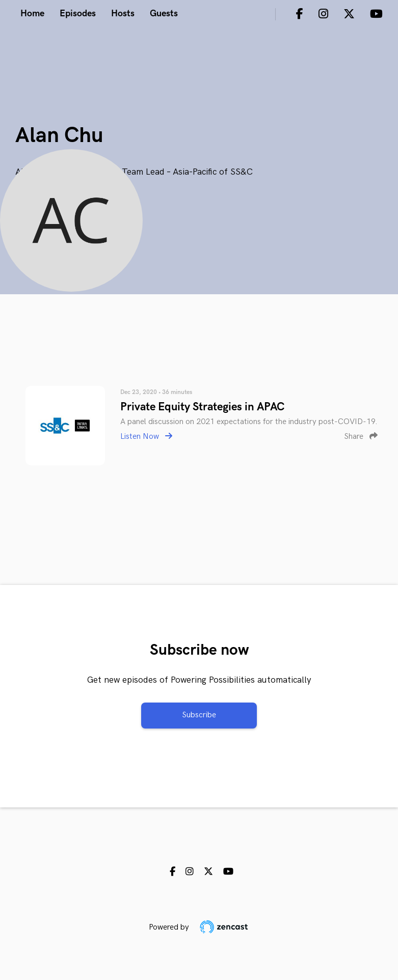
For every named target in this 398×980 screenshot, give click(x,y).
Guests (164, 13)
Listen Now (146, 437)
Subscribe (199, 715)
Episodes (78, 13)
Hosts (123, 13)
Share (361, 437)
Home (32, 13)
